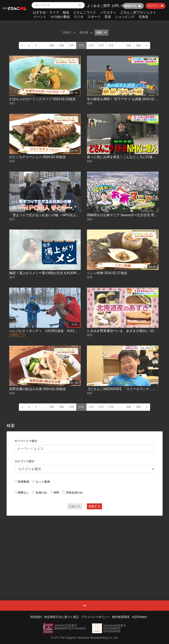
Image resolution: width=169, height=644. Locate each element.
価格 (101, 32)
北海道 (143, 17)
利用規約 (36, 617)
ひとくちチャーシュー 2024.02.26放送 (38, 157)
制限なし (24, 492)
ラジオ (79, 17)
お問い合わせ (121, 6)
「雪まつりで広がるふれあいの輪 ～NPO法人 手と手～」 (53, 215)
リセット (75, 506)
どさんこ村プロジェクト (138, 12)
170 (71, 45)
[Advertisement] (85, 549)
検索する (94, 506)
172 (91, 45)
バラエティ (108, 12)
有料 (56, 492)
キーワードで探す (26, 441)
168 (52, 45)
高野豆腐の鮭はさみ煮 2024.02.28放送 (38, 389)
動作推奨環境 (121, 617)
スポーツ (94, 17)
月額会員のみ (74, 492)
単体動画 (24, 482)
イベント (40, 17)
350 (138, 45)
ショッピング (125, 17)
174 (111, 45)
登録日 (69, 32)
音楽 (108, 17)
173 (101, 45)
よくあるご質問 (98, 6)
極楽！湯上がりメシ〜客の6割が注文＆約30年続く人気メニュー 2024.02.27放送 (68, 273)
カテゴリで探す (25, 461)
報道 (66, 12)
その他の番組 (60, 17)
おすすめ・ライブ (46, 12)
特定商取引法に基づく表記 (61, 617)
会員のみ (41, 492)
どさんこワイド (85, 12)
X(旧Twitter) (140, 617)
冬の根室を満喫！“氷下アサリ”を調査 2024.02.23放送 (126, 99)
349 (128, 45)
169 (62, 45)
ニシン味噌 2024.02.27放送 (107, 273)
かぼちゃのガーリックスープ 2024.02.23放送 (43, 99)
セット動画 (43, 482)
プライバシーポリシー (95, 617)
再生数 (86, 32)
